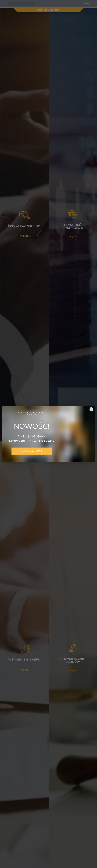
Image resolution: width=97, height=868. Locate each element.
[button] (91, 409)
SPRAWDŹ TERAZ (32, 451)
